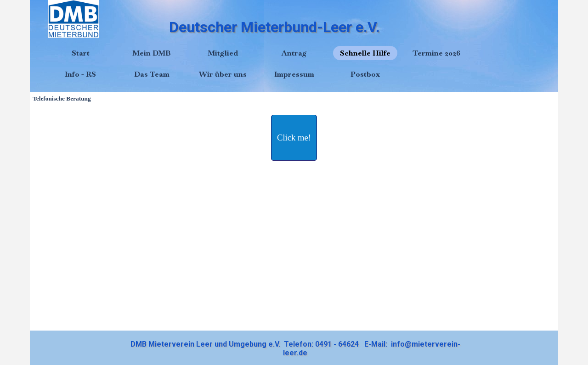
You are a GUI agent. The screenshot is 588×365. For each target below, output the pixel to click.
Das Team (152, 74)
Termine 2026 (436, 53)
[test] (294, 138)
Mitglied (223, 53)
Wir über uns (223, 74)
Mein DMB (152, 53)
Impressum (294, 74)
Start (81, 53)
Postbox (365, 74)
